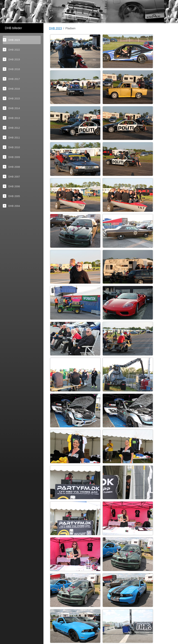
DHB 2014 (11, 108)
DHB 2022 (11, 50)
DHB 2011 (11, 137)
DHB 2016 (11, 89)
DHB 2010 (11, 147)
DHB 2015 (11, 98)
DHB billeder (13, 28)
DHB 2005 (11, 196)
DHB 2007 (11, 176)
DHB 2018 (11, 69)
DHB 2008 (11, 167)
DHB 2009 (11, 157)
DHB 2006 (11, 186)
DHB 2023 (11, 40)
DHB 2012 (11, 128)
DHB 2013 (11, 118)
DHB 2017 (11, 79)
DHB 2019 (11, 59)
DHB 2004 (11, 206)
